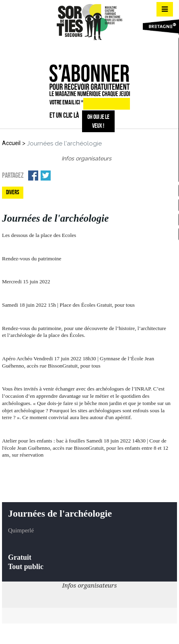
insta (88, 50)
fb (74, 50)
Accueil (11, 143)
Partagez (13, 175)
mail (103, 50)
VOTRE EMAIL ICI (66, 102)
